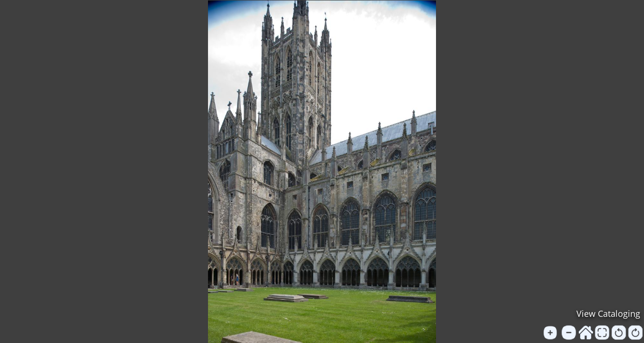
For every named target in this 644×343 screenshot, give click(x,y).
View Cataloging (608, 314)
